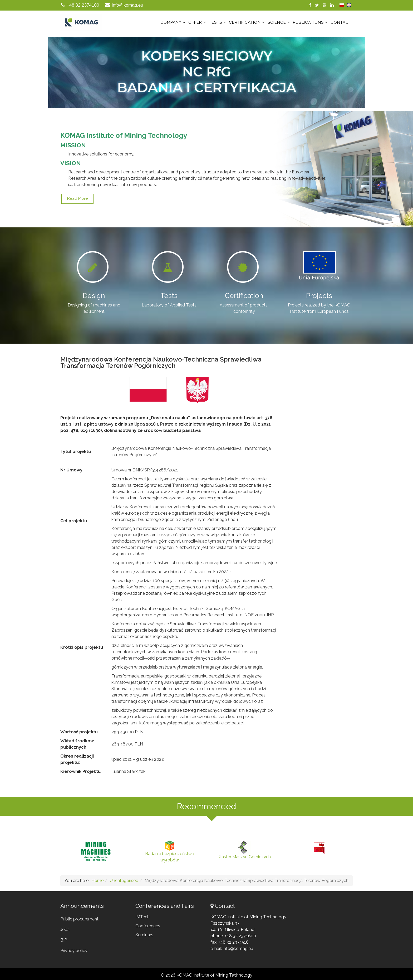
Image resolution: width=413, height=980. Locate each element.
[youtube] (324, 5)
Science (277, 22)
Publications (308, 22)
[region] (206, 72)
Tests (215, 22)
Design (94, 296)
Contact (341, 22)
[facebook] (310, 5)
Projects (319, 296)
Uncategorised (124, 881)
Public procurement (79, 919)
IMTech (142, 917)
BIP (64, 940)
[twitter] (317, 5)
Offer (195, 22)
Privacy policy (74, 951)
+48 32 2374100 (83, 5)
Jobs (65, 930)
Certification (245, 22)
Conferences (148, 926)
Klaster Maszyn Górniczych (244, 850)
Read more (77, 198)
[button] (206, 72)
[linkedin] (332, 5)
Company (171, 22)
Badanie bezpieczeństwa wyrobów (170, 852)
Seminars (144, 935)
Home (97, 881)
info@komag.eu (127, 5)
